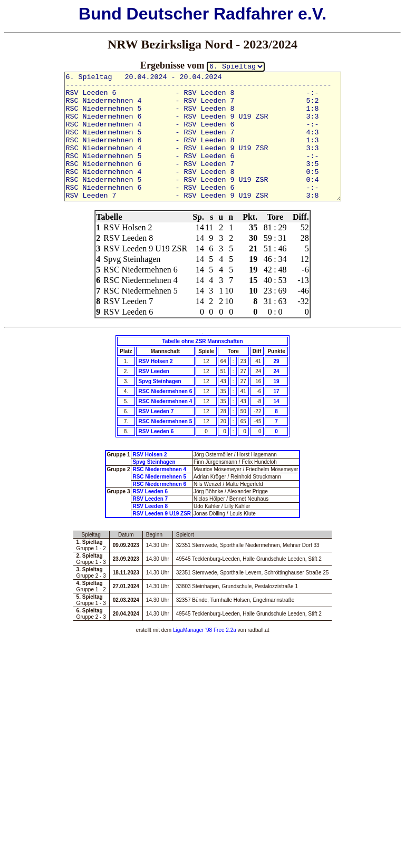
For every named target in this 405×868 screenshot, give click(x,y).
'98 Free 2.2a (220, 630)
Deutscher (168, 14)
